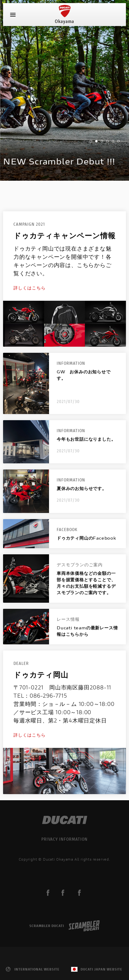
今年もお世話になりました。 (86, 439)
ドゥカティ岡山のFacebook (86, 538)
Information (71, 363)
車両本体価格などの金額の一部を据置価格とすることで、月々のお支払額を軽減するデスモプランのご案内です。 (86, 583)
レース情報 (68, 619)
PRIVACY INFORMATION (64, 839)
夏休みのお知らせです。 (82, 488)
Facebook (67, 529)
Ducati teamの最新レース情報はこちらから (87, 631)
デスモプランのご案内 (80, 565)
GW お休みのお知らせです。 (84, 375)
